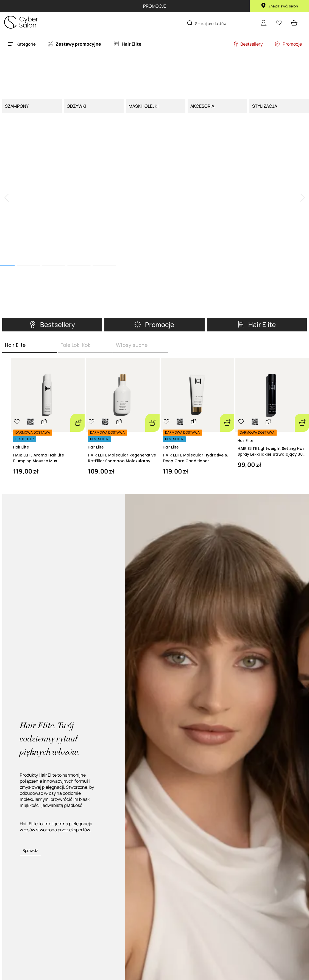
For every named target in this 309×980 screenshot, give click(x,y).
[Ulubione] (279, 23)
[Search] (190, 23)
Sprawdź (30, 777)
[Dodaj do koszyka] (77, 349)
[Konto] (263, 23)
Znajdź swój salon (279, 6)
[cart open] (294, 23)
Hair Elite (21, 374)
